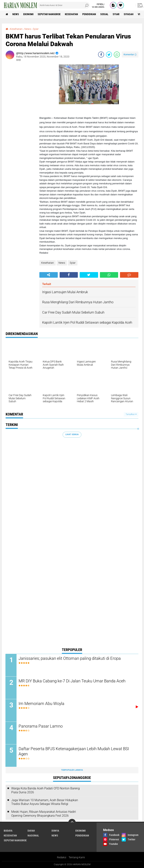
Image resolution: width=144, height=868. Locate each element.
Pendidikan (89, 14)
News (16, 14)
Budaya (8, 831)
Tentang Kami (77, 858)
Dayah (31, 831)
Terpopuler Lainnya (72, 770)
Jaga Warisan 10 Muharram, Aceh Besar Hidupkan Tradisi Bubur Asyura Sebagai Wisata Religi (45, 802)
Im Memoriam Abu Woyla (42, 704)
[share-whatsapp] (117, 55)
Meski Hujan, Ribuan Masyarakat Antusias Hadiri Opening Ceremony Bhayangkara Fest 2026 (44, 814)
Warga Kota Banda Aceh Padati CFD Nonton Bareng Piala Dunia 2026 (45, 790)
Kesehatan (72, 14)
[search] (64, 5)
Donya (55, 831)
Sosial (105, 14)
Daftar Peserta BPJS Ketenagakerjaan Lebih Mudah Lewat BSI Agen (74, 751)
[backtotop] (72, 823)
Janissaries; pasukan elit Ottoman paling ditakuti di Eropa (70, 658)
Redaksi (62, 858)
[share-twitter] (109, 55)
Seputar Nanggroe (49, 14)
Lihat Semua (72, 434)
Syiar (116, 14)
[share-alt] (49, 275)
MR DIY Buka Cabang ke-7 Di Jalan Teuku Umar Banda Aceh (72, 681)
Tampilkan (131, 414)
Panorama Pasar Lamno (41, 726)
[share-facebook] (101, 55)
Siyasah (129, 14)
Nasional (33, 836)
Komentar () (130, 54)
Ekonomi (28, 14)
